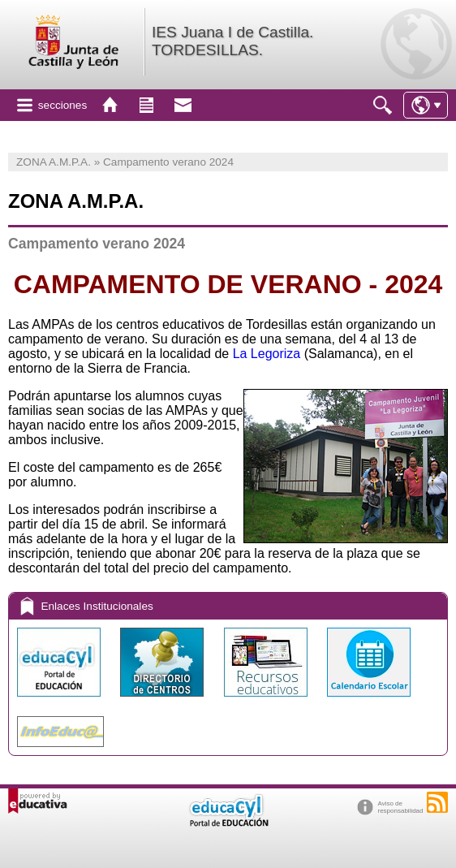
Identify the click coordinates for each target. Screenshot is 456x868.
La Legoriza (267, 354)
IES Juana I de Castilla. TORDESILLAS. (232, 41)
